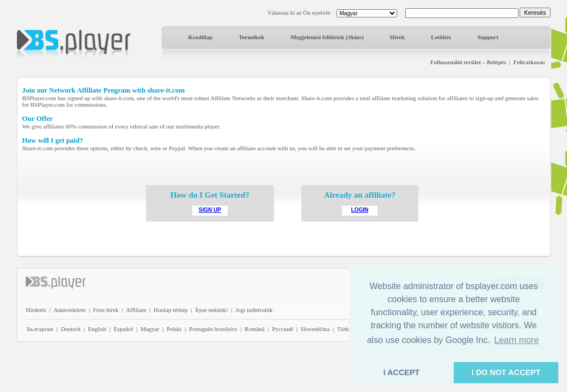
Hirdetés (36, 310)
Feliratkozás (529, 62)
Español (123, 329)
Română (255, 329)
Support (488, 37)
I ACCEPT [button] (402, 372)
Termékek (251, 37)
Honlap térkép (171, 310)
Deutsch (71, 329)
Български (41, 329)
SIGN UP (210, 210)
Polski (174, 329)
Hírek (397, 37)
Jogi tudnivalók (254, 310)
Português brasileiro (213, 329)
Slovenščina (315, 329)
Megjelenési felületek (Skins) (327, 37)
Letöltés (441, 37)
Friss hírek (106, 310)
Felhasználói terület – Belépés (468, 62)
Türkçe (346, 329)
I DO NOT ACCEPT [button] (506, 372)
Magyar (150, 329)
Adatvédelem (69, 310)
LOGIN (360, 210)
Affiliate (136, 310)
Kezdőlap (201, 37)
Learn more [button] (516, 340)
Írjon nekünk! (211, 310)
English (97, 329)
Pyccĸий (282, 329)
